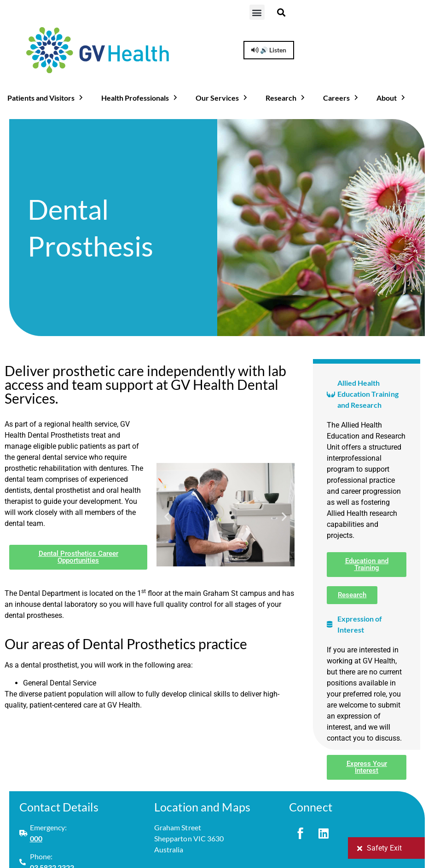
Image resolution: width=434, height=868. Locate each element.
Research (286, 98)
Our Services (222, 98)
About (392, 98)
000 (36, 838)
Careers (341, 98)
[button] (257, 12)
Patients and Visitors (46, 98)
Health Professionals (140, 98)
